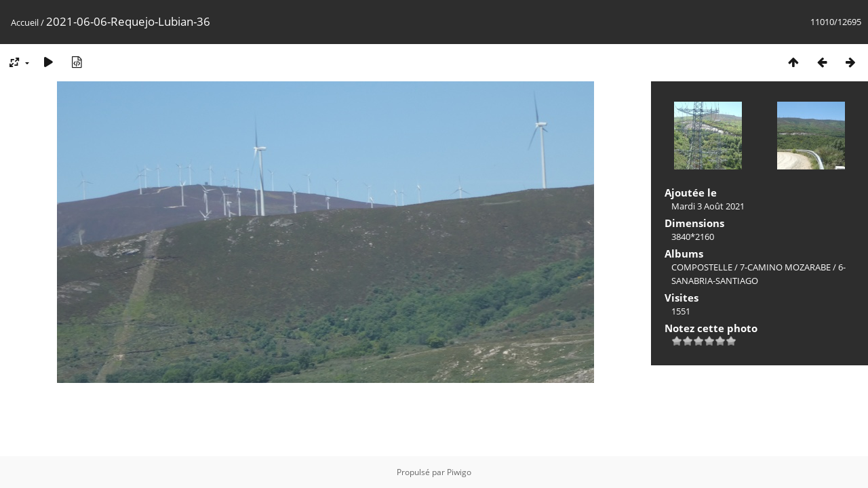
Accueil (25, 22)
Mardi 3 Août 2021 (708, 206)
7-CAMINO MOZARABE (785, 267)
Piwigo (459, 472)
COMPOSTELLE (702, 267)
